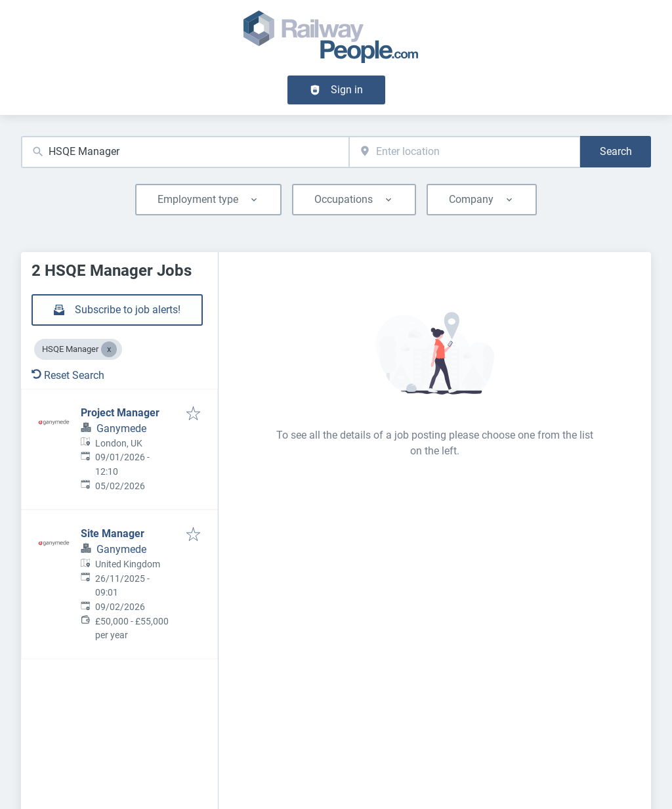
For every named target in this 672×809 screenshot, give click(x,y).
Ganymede (121, 428)
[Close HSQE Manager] (109, 349)
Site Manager (113, 534)
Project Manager (120, 413)
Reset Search (68, 375)
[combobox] (185, 152)
